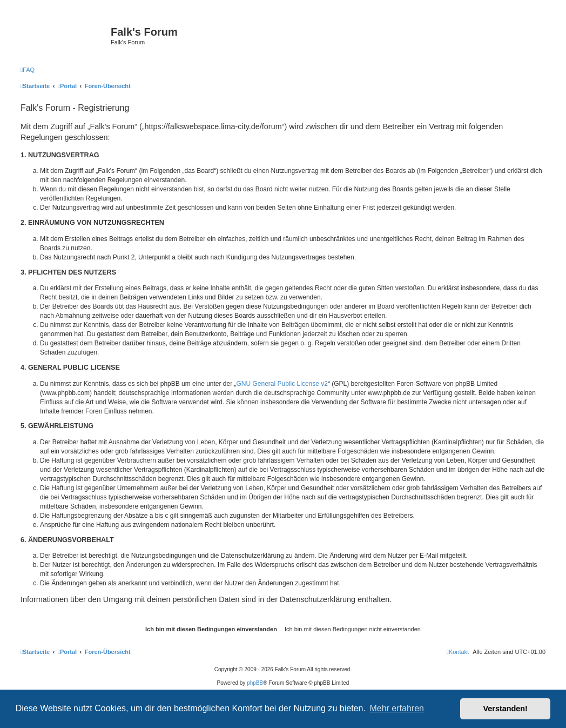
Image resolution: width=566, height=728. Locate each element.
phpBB (255, 683)
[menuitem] (28, 70)
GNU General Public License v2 (282, 384)
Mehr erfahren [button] (397, 708)
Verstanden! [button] (506, 709)
